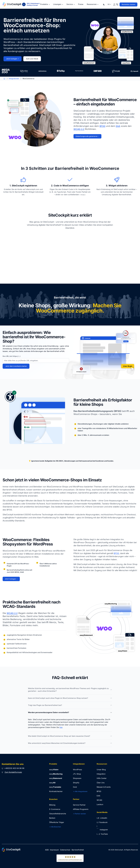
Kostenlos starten (128, 4)
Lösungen (58, 4)
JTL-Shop (77, 774)
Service (71, 4)
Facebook (102, 822)
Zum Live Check (32, 59)
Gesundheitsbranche (58, 814)
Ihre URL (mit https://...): (12, 356)
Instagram (102, 830)
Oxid (75, 787)
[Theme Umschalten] (104, 4)
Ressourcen (93, 4)
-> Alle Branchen (55, 827)
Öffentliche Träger (57, 822)
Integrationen (14, 79)
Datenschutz (65, 850)
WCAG (99, 800)
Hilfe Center (102, 778)
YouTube (102, 834)
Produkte (45, 4)
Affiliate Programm (81, 809)
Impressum (54, 850)
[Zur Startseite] (12, 4)
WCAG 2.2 (79, 129)
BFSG (102, 126)
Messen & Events (104, 787)
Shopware (77, 778)
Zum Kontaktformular (13, 772)
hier (61, 727)
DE (109, 4)
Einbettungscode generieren (87, 136)
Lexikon (100, 804)
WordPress (77, 770)
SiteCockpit (119, 850)
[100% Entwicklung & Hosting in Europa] (24, 4)
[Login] (114, 4)
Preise (81, 4)
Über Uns (101, 783)
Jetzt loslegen (13, 59)
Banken (52, 818)
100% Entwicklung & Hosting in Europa (33, 4)
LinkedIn (102, 818)
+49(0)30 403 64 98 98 (13, 768)
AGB (47, 850)
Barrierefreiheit (78, 850)
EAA (118, 126)
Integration (101, 774)
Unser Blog (101, 770)
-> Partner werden (79, 814)
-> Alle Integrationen (80, 791)
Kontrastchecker (56, 791)
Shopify (76, 783)
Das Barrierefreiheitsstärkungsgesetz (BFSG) (97, 411)
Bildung (52, 805)
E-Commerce (55, 809)
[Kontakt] (117, 4)
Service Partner (79, 805)
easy (54, 770)
